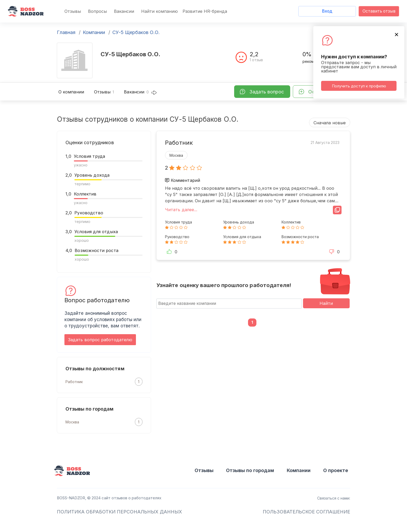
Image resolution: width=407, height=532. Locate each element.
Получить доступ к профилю (359, 86)
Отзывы (73, 11)
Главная (66, 32)
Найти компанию (159, 11)
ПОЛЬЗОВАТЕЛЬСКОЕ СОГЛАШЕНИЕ (306, 512)
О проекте (336, 470)
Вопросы (97, 11)
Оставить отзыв (379, 11)
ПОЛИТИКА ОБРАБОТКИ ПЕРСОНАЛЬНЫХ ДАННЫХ (119, 512)
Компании (94, 32)
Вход (327, 11)
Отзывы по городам (250, 470)
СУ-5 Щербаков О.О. (136, 32)
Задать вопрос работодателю (100, 340)
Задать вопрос (267, 92)
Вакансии (124, 11)
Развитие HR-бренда (205, 11)
